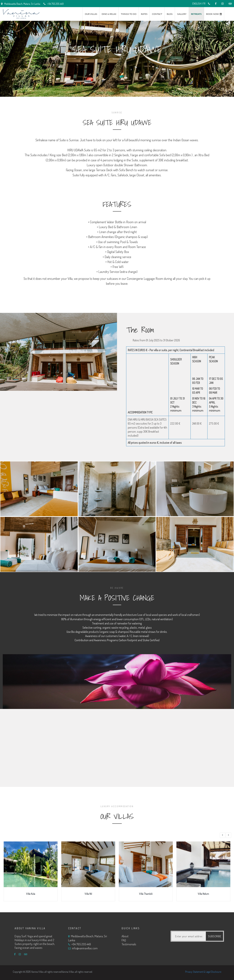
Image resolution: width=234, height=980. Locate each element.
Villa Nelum (203, 894)
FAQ (124, 940)
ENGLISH (197, 4)
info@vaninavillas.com (85, 948)
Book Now (213, 14)
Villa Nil (88, 894)
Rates (144, 14)
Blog (170, 14)
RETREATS (196, 14)
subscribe (215, 936)
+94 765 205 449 (54, 4)
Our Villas (91, 14)
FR (204, 4)
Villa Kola (31, 894)
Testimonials (129, 944)
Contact (157, 14)
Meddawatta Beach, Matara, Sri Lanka (88, 938)
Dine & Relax (109, 14)
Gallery (182, 14)
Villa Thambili (146, 894)
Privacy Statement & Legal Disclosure (203, 972)
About (125, 936)
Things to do (129, 14)
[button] (222, 835)
